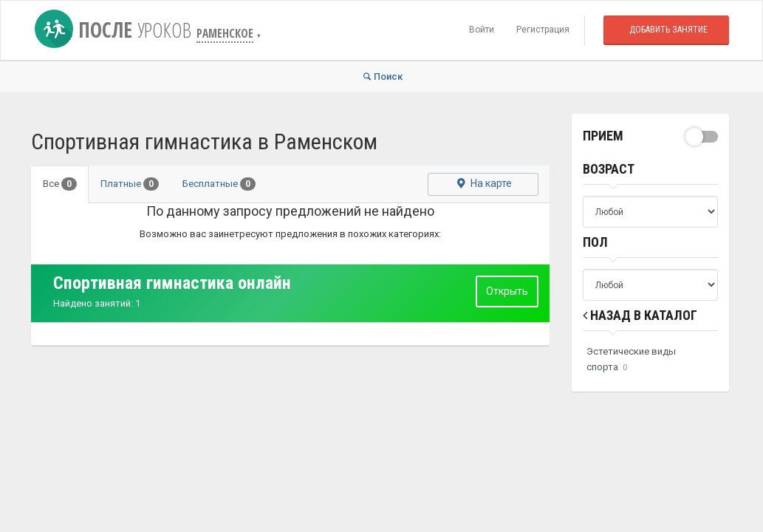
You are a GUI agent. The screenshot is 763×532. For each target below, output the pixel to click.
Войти (482, 30)
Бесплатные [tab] (219, 184)
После (116, 30)
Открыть (507, 291)
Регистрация (543, 30)
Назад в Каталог (640, 315)
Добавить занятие (668, 30)
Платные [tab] (130, 184)
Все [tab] (60, 184)
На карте (483, 184)
